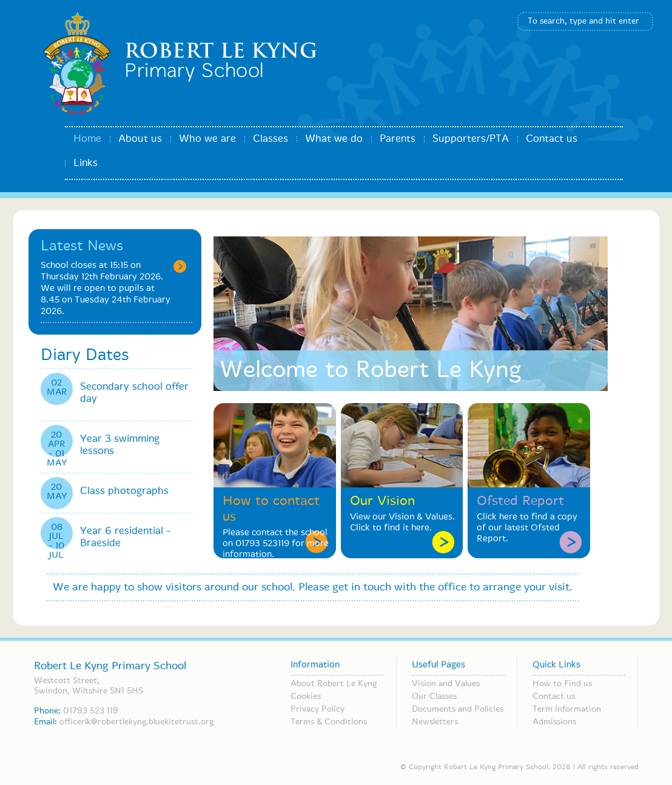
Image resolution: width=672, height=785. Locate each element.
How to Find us (562, 684)
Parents (398, 139)
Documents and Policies (458, 709)
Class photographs (124, 491)
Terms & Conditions (329, 722)
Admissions (554, 722)
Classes (270, 139)
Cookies (306, 696)
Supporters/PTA (471, 139)
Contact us (552, 139)
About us (140, 139)
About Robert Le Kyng (334, 684)
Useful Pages (438, 665)
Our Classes (434, 696)
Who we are (207, 139)
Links (86, 163)
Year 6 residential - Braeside (125, 537)
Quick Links (556, 665)
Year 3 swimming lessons (120, 445)
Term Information (567, 709)
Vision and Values (446, 684)
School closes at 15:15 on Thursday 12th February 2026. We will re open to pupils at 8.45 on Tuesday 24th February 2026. (106, 289)
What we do (334, 139)
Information (315, 665)
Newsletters (435, 722)
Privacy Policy (318, 709)
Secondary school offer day (134, 393)
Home (87, 139)
